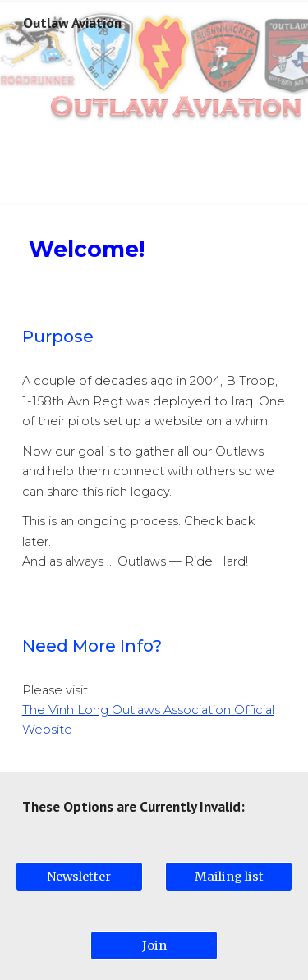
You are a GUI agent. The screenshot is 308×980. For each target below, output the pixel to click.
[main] (154, 250)
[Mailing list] (229, 876)
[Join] (154, 945)
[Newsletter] (79, 876)
